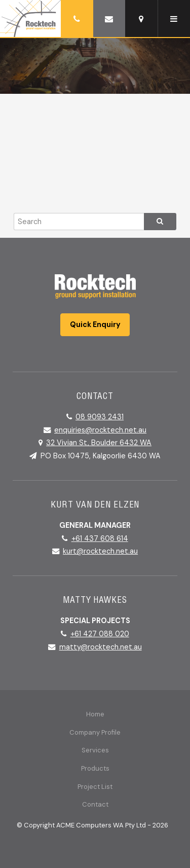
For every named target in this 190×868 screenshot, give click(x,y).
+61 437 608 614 (100, 538)
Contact (95, 804)
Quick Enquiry (95, 324)
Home (95, 714)
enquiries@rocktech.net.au (100, 430)
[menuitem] (95, 714)
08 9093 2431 (100, 417)
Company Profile (95, 732)
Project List (95, 787)
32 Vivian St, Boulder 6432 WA (99, 443)
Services (95, 750)
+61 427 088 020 (100, 634)
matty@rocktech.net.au (101, 647)
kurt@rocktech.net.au (100, 551)
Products (95, 768)
